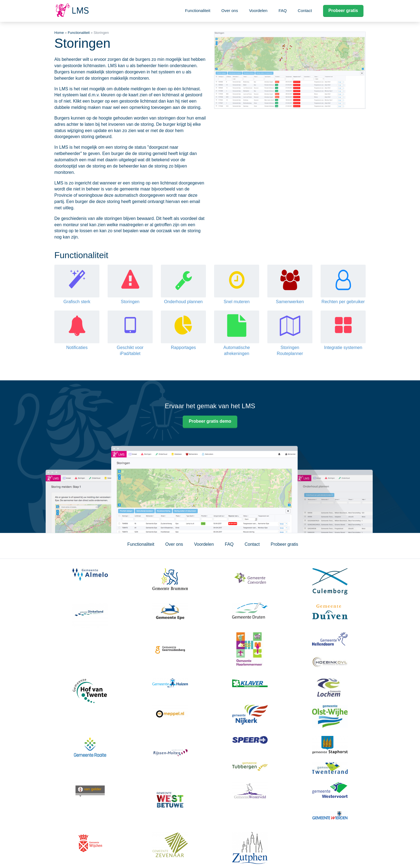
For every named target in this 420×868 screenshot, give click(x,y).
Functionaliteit (198, 11)
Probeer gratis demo (210, 421)
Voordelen (258, 11)
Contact (305, 11)
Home (59, 33)
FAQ (283, 11)
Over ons (230, 11)
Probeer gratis (343, 11)
